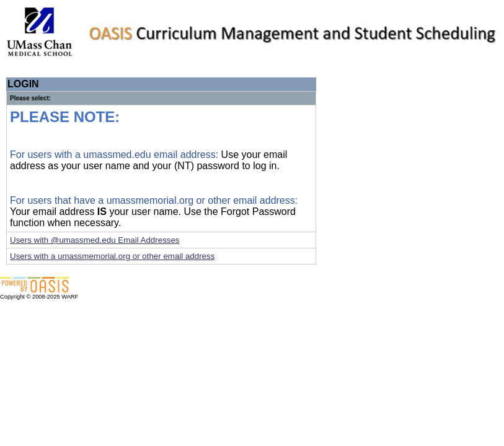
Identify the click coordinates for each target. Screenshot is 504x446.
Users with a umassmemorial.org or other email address (112, 256)
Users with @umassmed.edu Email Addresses (95, 240)
